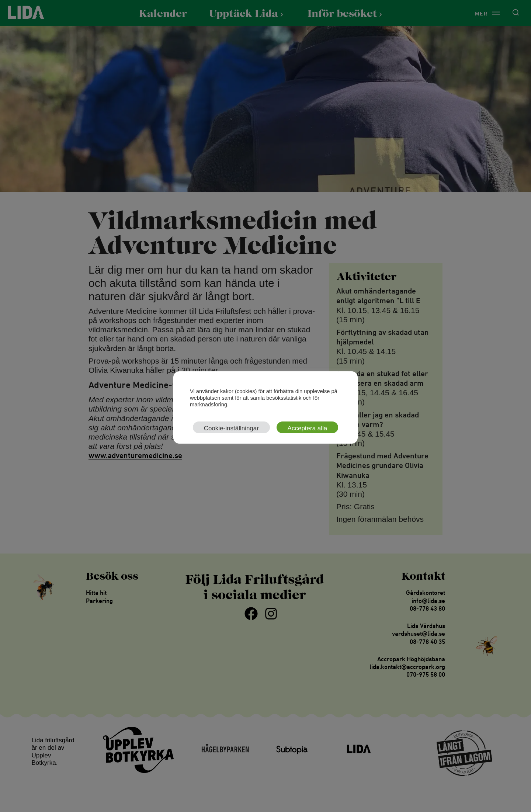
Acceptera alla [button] (308, 428)
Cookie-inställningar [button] (231, 428)
